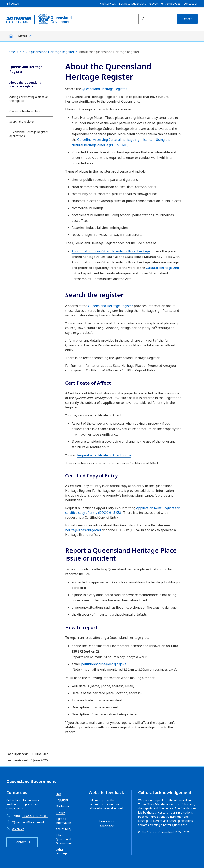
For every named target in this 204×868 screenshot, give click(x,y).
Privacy (60, 812)
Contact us (191, 4)
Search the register (22, 122)
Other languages (62, 851)
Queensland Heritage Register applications (29, 134)
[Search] (187, 19)
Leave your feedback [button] (107, 824)
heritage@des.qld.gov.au (83, 530)
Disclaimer (62, 806)
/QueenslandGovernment (28, 822)
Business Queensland (133, 4)
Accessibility (63, 829)
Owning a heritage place (25, 111)
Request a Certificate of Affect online (104, 455)
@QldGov (18, 829)
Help (59, 794)
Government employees (165, 4)
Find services (108, 4)
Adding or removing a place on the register (29, 99)
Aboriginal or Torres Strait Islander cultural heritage (111, 251)
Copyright (62, 800)
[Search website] (158, 19)
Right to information (63, 821)
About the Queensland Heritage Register (25, 84)
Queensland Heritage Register (52, 52)
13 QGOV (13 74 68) (35, 816)
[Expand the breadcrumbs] (22, 52)
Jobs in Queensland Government (64, 839)
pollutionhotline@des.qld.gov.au (105, 664)
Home (11, 52)
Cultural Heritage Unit (163, 268)
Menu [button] (22, 36)
